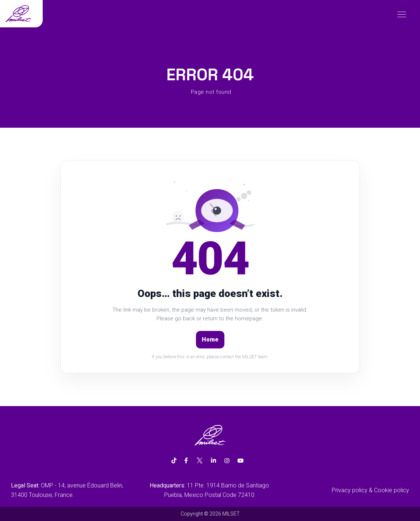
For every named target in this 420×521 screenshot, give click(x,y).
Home (210, 339)
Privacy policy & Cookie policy (370, 490)
